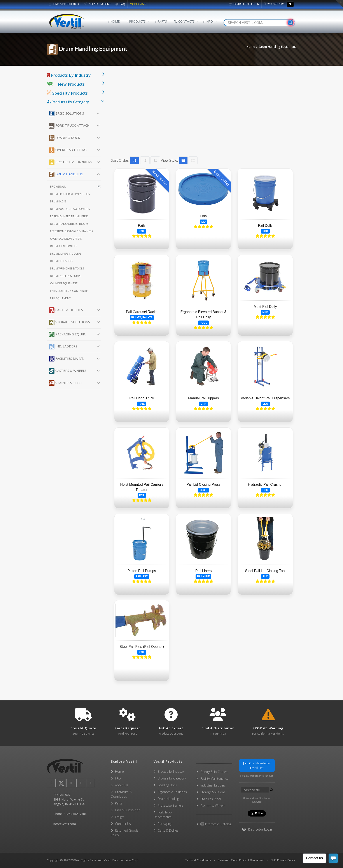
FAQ (120, 4)
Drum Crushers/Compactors (70, 194)
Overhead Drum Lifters (66, 239)
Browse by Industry (171, 771)
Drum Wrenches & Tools (67, 268)
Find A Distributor (127, 810)
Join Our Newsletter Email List (257, 765)
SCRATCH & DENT (97, 4)
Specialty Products (67, 93)
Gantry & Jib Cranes (214, 772)
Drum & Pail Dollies (64, 246)
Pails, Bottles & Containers (69, 291)
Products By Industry (69, 75)
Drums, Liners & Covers (66, 254)
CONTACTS (185, 21)
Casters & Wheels (68, 371)
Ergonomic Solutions (172, 792)
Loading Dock (65, 138)
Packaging (165, 824)
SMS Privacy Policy (283, 860)
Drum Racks (58, 201)
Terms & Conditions (198, 860)
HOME (114, 21)
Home (251, 47)
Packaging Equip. (67, 334)
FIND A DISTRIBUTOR (64, 4)
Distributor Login (244, 4)
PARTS (161, 21)
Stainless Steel (66, 383)
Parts (119, 803)
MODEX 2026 (138, 4)
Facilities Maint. (66, 359)
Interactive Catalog (216, 824)
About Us (122, 785)
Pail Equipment (60, 298)
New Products (71, 84)
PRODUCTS (136, 21)
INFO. (208, 21)
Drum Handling (66, 174)
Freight (120, 817)
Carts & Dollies (66, 310)
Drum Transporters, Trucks (69, 224)
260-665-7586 (274, 4)
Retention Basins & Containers (71, 231)
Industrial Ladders (213, 785)
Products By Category (68, 102)
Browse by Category (172, 778)
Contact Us (123, 824)
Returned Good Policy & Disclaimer (241, 860)
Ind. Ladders (63, 347)
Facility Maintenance (214, 779)
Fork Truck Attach (69, 126)
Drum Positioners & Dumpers (70, 209)
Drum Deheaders (61, 261)
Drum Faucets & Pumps (66, 276)
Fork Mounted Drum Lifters (69, 216)
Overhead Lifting (68, 150)
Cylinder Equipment (64, 283)
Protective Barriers (71, 162)
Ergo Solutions (66, 114)
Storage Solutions (69, 322)
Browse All (76, 187)
